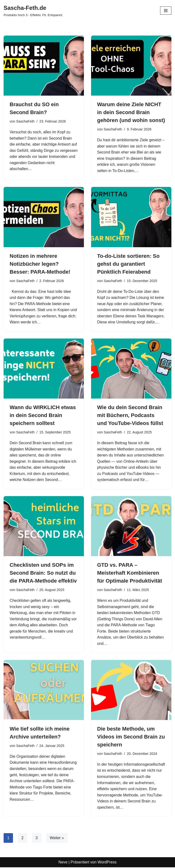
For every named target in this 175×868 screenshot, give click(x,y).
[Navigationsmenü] (166, 11)
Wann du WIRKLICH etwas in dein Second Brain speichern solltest (43, 416)
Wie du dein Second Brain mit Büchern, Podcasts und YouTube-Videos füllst (130, 416)
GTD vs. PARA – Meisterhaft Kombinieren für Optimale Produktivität (130, 573)
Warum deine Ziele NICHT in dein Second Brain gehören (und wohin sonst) (131, 112)
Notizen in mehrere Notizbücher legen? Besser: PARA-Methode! (40, 264)
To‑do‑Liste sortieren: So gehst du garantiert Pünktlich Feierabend (128, 264)
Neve (63, 863)
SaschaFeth (25, 121)
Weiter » (57, 839)
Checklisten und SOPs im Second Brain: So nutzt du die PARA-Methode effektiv (43, 573)
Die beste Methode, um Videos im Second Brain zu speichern (131, 737)
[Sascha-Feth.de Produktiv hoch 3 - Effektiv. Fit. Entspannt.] (33, 11)
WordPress (107, 863)
